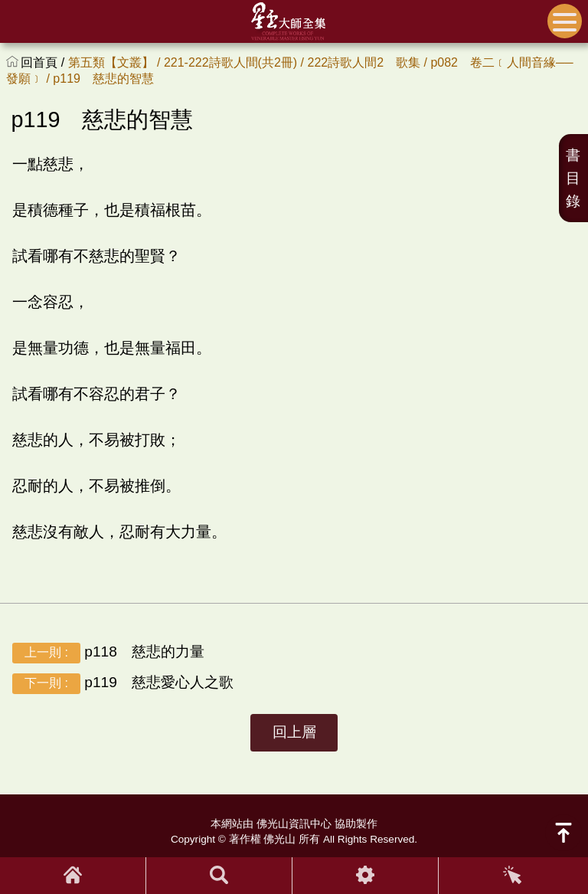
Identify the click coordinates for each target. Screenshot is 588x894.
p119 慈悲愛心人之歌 (123, 683)
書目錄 (573, 178)
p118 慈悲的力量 (108, 652)
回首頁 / (44, 62)
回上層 (294, 732)
